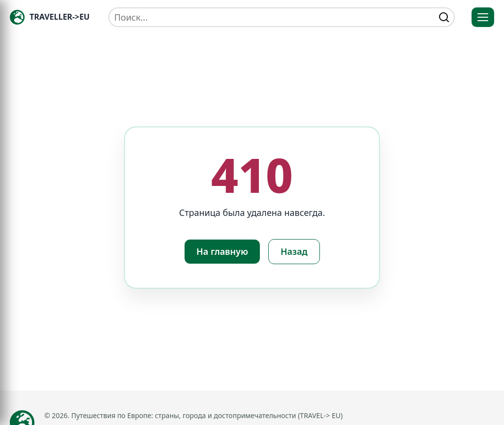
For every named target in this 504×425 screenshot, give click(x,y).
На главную (222, 251)
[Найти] (444, 17)
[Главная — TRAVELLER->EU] (50, 17)
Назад (294, 251)
